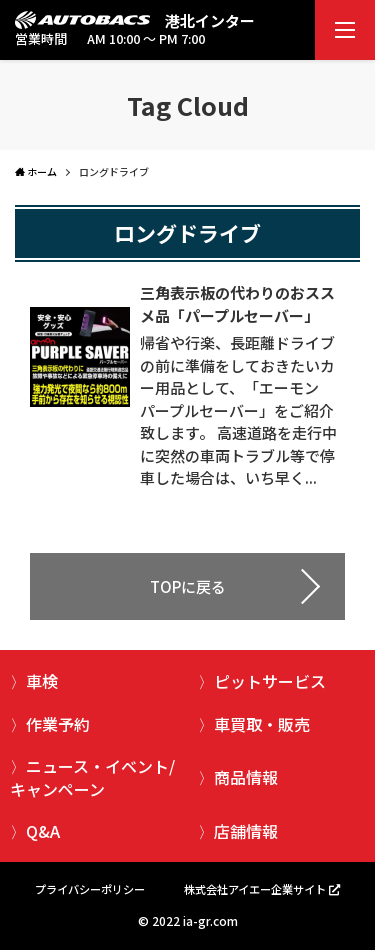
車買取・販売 (262, 724)
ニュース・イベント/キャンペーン (92, 777)
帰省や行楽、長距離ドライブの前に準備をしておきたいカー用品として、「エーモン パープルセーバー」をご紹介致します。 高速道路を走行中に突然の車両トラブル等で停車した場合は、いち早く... (238, 410)
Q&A (43, 831)
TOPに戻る (188, 586)
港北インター (210, 20)
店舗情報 (246, 831)
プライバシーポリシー (90, 889)
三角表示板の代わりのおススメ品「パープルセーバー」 (237, 304)
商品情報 (246, 777)
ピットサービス (270, 681)
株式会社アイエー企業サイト (255, 889)
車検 (42, 681)
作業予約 (58, 724)
